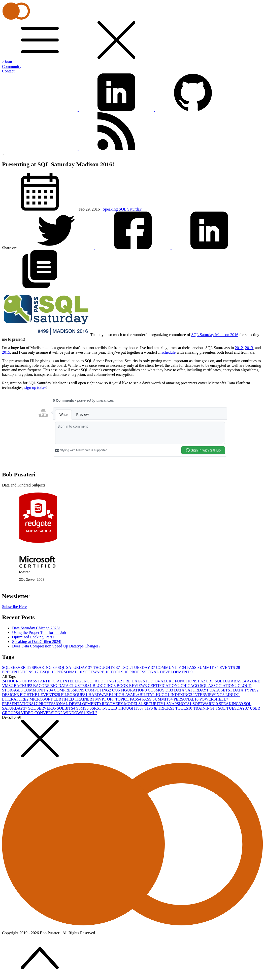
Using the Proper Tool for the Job (39, 632)
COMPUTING (99, 690)
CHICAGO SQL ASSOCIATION (209, 686)
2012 (239, 348)
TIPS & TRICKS (160, 708)
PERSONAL (70, 672)
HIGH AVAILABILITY (135, 695)
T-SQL (48, 672)
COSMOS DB (161, 690)
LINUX (233, 695)
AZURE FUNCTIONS (180, 681)
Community (12, 67)
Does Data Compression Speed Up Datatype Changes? (56, 646)
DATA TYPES (246, 690)
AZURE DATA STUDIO (139, 681)
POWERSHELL (214, 699)
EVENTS (230, 667)
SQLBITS (67, 708)
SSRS (96, 708)
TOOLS (120, 672)
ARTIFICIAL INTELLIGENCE (67, 681)
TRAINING (204, 708)
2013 (249, 348)
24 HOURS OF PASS (21, 681)
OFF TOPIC (119, 699)
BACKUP (24, 686)
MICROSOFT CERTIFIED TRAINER (62, 699)
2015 (6, 352)
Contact (8, 71)
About (7, 62)
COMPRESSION (70, 690)
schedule (169, 352)
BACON (42, 686)
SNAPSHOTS (180, 704)
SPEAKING (45, 667)
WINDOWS (75, 713)
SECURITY (155, 704)
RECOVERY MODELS (123, 704)
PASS (136, 699)
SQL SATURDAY (75, 667)
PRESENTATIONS (21, 672)
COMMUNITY (172, 667)
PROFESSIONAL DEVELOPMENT (161, 672)
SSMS (83, 708)
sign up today (35, 387)
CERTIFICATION (164, 686)
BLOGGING (105, 686)
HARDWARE (101, 695)
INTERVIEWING (209, 695)
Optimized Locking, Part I (33, 637)
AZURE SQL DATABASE (223, 681)
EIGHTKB (30, 695)
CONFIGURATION (130, 690)
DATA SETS (221, 690)
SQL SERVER (17, 667)
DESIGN (11, 695)
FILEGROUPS (75, 695)
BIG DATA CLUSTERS (72, 686)
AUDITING (106, 681)
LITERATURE (16, 699)
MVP (101, 699)
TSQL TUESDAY (138, 667)
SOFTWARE (97, 672)
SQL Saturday (131, 209)
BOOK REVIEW (132, 686)
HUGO (163, 695)
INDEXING (182, 695)
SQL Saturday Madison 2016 (215, 335)
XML (92, 713)
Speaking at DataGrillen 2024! (37, 642)
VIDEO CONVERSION (42, 713)
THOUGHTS (107, 667)
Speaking (111, 209)
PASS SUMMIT (203, 667)
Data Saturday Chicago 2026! (36, 628)
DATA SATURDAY (192, 690)
